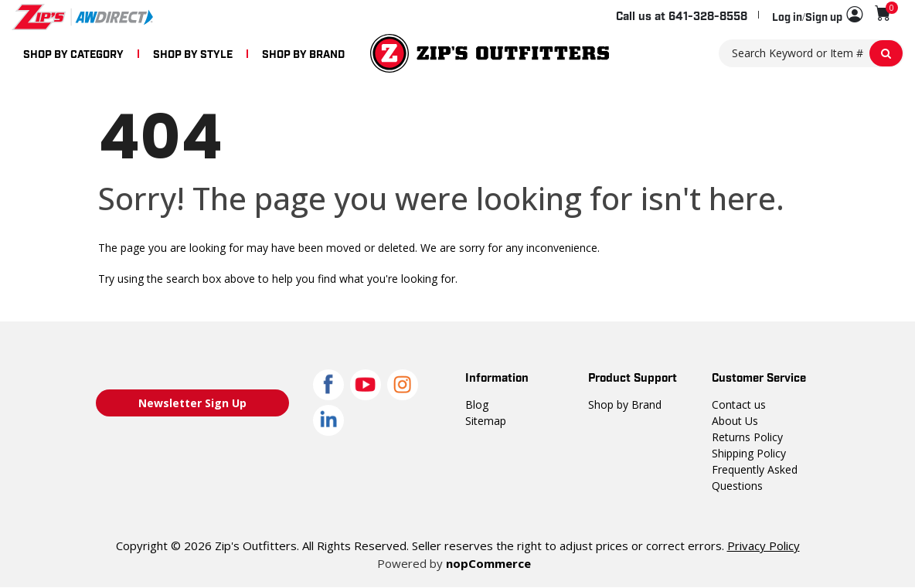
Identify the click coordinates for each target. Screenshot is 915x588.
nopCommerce (488, 563)
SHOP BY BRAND (303, 53)
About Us (735, 421)
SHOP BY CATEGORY (73, 53)
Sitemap (486, 421)
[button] (817, 15)
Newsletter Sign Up (192, 403)
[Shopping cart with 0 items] (883, 13)
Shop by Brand (625, 404)
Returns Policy (747, 437)
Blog (477, 404)
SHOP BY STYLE (193, 53)
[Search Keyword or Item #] (811, 53)
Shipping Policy (749, 453)
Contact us (739, 404)
